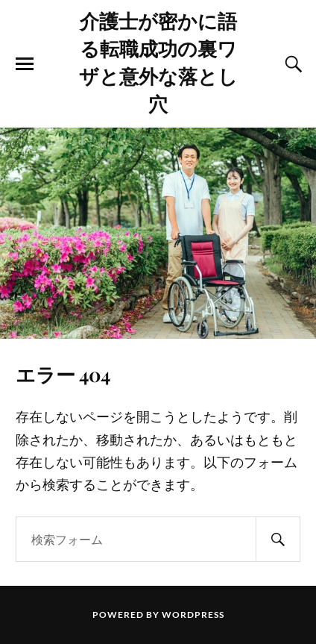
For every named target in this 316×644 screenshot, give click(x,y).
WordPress (193, 615)
